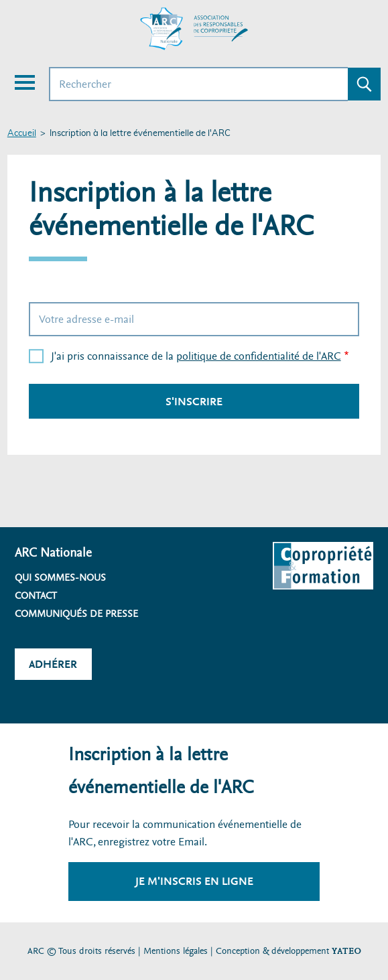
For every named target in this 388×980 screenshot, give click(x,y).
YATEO (346, 951)
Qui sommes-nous (60, 577)
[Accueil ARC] (194, 29)
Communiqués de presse (76, 614)
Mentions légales (176, 951)
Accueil (22, 134)
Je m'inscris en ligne (194, 881)
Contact (36, 596)
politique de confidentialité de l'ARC (259, 356)
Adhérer (53, 664)
